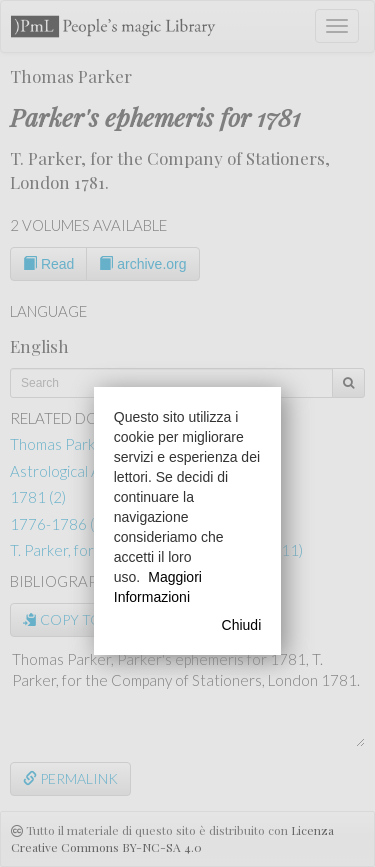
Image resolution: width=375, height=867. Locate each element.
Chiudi (242, 625)
